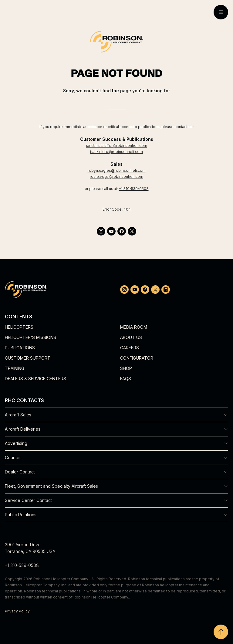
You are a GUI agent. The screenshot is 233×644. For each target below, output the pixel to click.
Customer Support (28, 358)
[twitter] (132, 231)
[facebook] (122, 231)
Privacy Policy (17, 611)
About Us (131, 337)
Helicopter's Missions (30, 337)
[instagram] (101, 231)
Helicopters (19, 327)
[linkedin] (166, 290)
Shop (126, 368)
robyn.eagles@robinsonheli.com (117, 170)
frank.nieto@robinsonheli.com (116, 152)
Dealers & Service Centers (35, 379)
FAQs (126, 379)
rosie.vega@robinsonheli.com (116, 176)
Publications (20, 348)
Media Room (134, 327)
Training (15, 368)
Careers (130, 348)
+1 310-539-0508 (134, 189)
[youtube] (111, 231)
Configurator (137, 358)
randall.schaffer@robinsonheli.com (117, 146)
